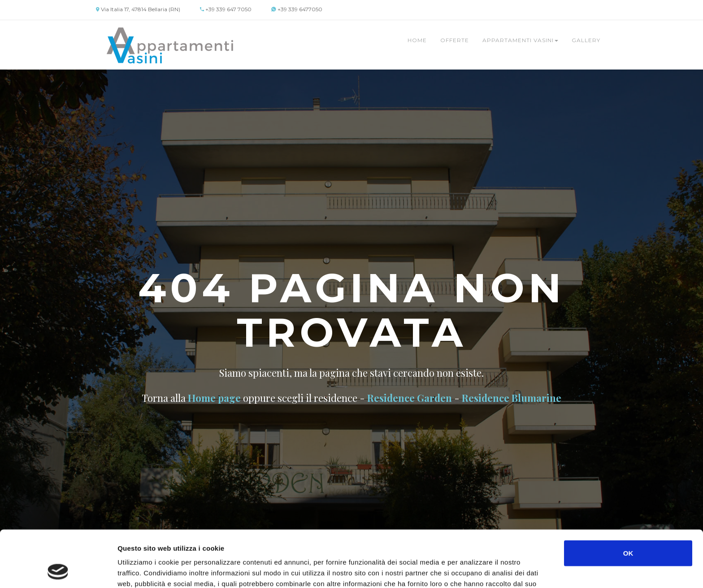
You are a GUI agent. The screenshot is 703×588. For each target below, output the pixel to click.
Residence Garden (410, 398)
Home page (214, 398)
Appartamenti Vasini (520, 40)
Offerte (455, 40)
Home (417, 40)
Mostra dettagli (476, 570)
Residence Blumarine (512, 398)
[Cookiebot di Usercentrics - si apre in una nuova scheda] (58, 571)
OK (628, 500)
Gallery (586, 40)
